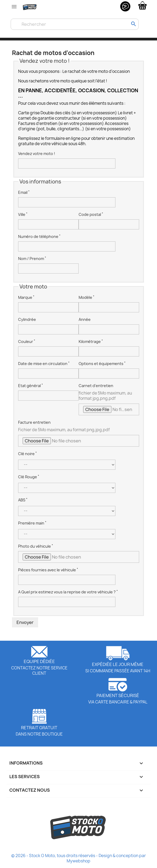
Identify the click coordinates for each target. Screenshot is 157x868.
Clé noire (27, 454)
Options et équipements (102, 364)
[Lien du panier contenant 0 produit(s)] (142, 5)
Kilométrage (91, 341)
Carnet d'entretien (96, 386)
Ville (23, 214)
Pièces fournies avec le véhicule (48, 570)
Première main (32, 523)
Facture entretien (34, 422)
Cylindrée (27, 319)
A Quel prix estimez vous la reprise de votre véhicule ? (68, 592)
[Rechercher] (75, 24)
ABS (23, 500)
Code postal (91, 214)
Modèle (86, 297)
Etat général (31, 386)
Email (24, 192)
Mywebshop (78, 861)
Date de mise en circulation (44, 364)
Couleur (27, 341)
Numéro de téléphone (39, 236)
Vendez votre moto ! (37, 154)
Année (85, 319)
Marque (26, 297)
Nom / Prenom (32, 259)
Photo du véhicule (36, 546)
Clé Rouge (29, 477)
